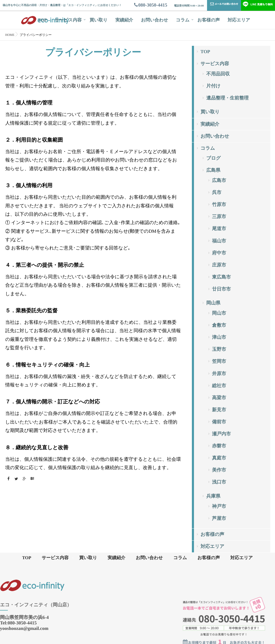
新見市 (219, 410)
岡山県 (213, 303)
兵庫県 (213, 496)
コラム (183, 20)
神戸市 (219, 506)
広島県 (213, 170)
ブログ (213, 158)
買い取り (98, 20)
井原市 (219, 374)
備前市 (219, 422)
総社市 (219, 386)
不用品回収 (218, 74)
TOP (42, 20)
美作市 (219, 470)
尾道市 (219, 229)
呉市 (217, 192)
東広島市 (221, 277)
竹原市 (219, 204)
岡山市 (219, 313)
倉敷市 (219, 325)
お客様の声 (209, 20)
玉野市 (219, 349)
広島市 (219, 180)
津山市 (219, 337)
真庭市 (219, 458)
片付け (213, 86)
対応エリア (239, 20)
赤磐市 (219, 446)
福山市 (219, 241)
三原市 (219, 216)
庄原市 (219, 265)
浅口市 (219, 482)
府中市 (219, 253)
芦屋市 (219, 518)
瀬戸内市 (221, 434)
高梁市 (219, 398)
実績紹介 (124, 20)
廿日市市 (221, 289)
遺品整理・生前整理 (227, 98)
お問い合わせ (154, 20)
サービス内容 (68, 20)
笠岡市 (219, 361)
